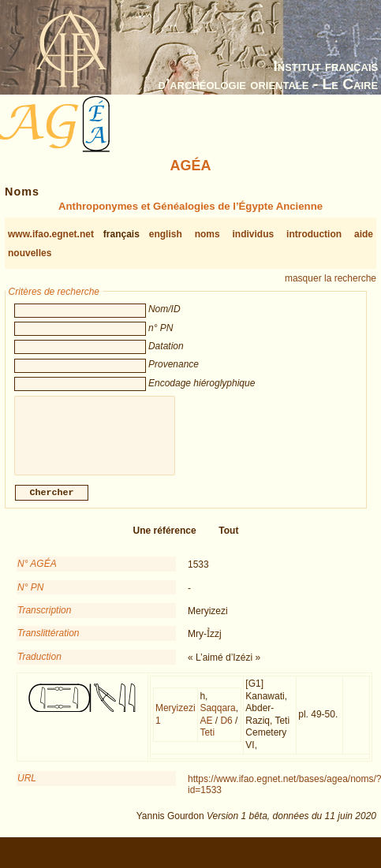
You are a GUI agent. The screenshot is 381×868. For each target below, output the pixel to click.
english (166, 234)
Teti (207, 742)
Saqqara (217, 717)
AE (206, 730)
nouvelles (30, 253)
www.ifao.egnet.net (51, 234)
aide (364, 234)
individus (254, 234)
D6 (226, 730)
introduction (314, 234)
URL (27, 788)
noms (207, 234)
